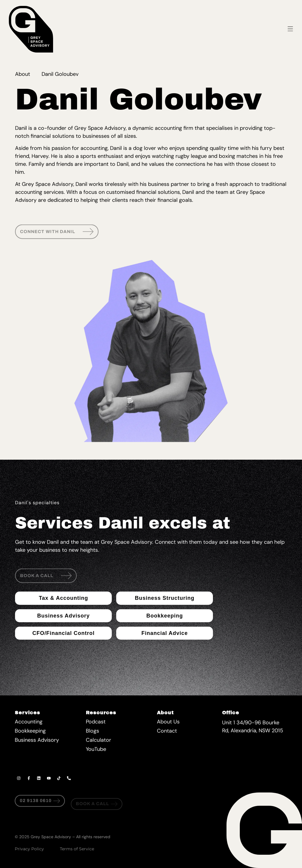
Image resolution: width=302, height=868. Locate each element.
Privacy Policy (29, 849)
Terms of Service (77, 849)
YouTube (96, 749)
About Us (168, 722)
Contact (167, 731)
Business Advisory (37, 740)
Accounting (29, 722)
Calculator (99, 740)
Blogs (92, 731)
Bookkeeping (30, 731)
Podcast (96, 722)
